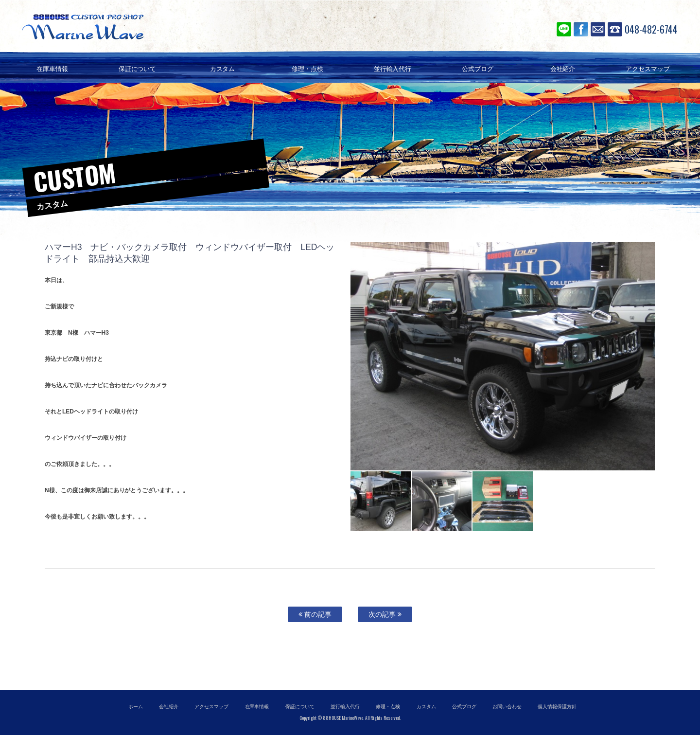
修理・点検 (388, 707)
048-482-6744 (651, 29)
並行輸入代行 (345, 707)
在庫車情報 (257, 707)
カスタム (426, 707)
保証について (300, 707)
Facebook (581, 29)
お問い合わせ (598, 29)
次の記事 (385, 614)
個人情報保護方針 (557, 707)
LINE (564, 29)
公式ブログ (464, 707)
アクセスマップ (211, 707)
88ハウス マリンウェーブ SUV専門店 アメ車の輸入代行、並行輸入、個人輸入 (141, 27)
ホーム (136, 707)
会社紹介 (169, 707)
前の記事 (315, 614)
